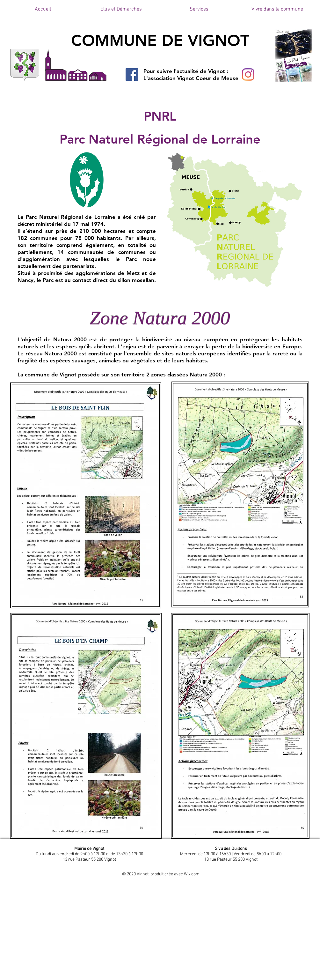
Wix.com (192, 874)
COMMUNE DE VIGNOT (160, 40)
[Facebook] (132, 74)
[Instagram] (248, 74)
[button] (121, 11)
